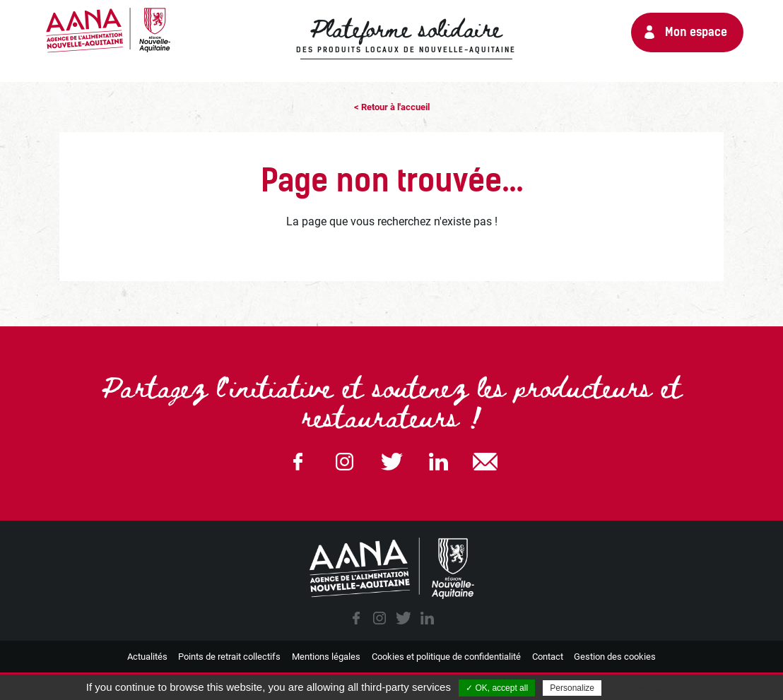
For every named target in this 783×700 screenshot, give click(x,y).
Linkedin (438, 462)
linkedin (427, 618)
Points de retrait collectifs (229, 657)
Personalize (572, 688)
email (485, 462)
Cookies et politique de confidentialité (446, 657)
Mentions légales (326, 657)
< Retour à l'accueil (392, 107)
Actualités (147, 657)
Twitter (391, 462)
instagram (379, 618)
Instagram (345, 462)
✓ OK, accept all (497, 688)
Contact (548, 657)
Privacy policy (650, 688)
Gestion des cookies (615, 657)
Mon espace (696, 32)
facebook (356, 618)
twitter (404, 618)
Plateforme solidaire (406, 36)
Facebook (298, 462)
